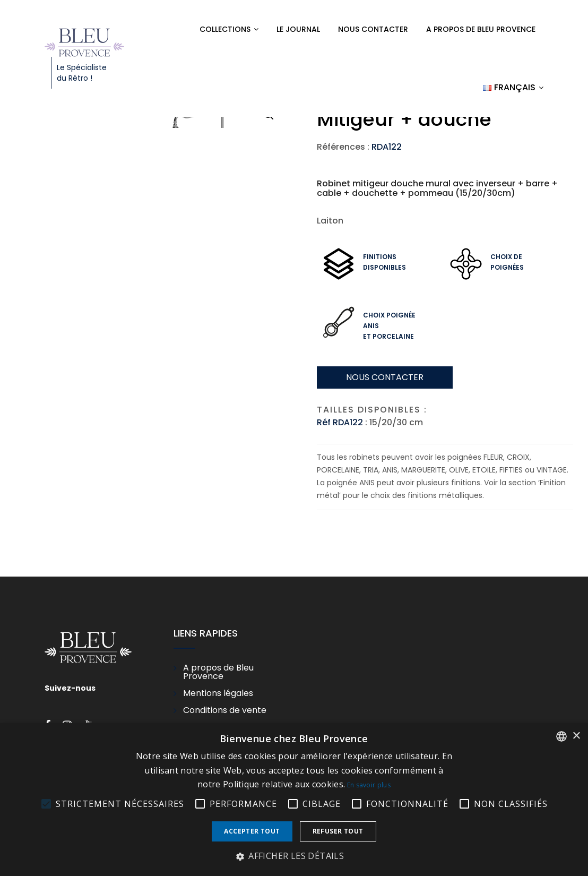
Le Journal (298, 29)
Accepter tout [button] (252, 831)
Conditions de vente (225, 710)
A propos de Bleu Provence (481, 29)
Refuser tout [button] (338, 831)
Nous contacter (373, 29)
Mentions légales (218, 693)
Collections (225, 29)
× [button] (576, 736)
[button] (294, 856)
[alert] (294, 800)
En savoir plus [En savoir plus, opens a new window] (369, 785)
